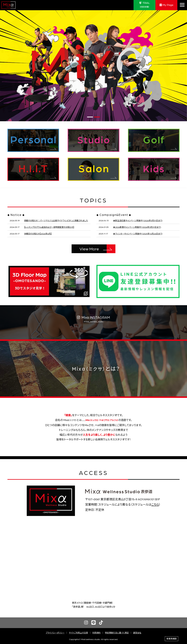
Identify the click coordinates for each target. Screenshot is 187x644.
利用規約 (96, 633)
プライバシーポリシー (55, 633)
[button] (90, 117)
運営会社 (137, 633)
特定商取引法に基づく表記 (117, 633)
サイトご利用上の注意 (78, 633)
